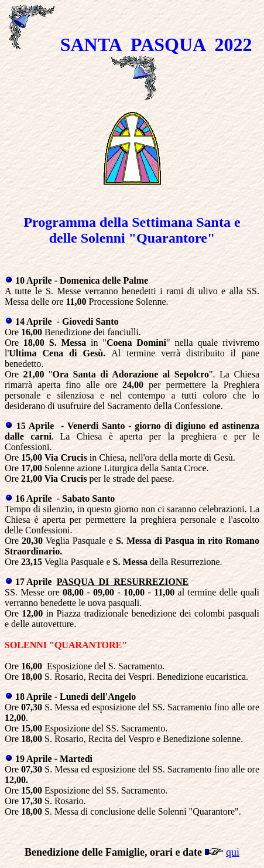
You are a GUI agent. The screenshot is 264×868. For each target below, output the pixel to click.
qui (233, 852)
